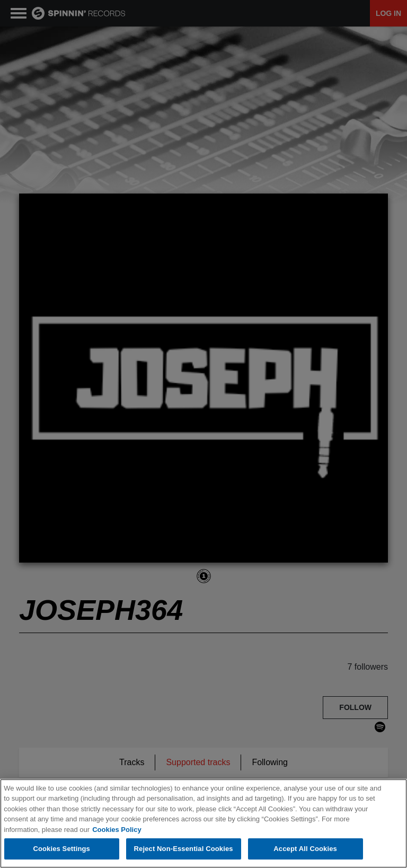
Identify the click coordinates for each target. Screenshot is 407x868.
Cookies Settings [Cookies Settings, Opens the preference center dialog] (61, 849)
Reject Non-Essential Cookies (184, 849)
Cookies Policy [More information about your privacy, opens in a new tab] (117, 830)
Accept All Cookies (305, 849)
